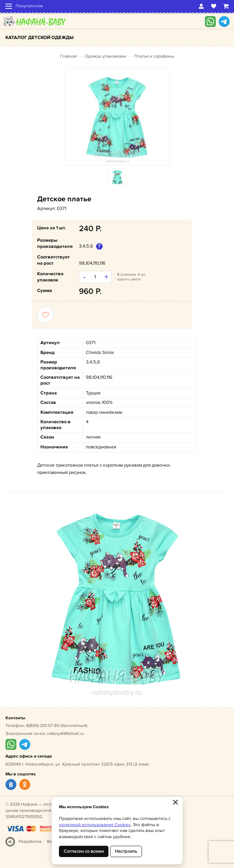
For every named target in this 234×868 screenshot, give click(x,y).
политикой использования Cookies (95, 825)
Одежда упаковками (106, 56)
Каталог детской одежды (39, 38)
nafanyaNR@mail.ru (66, 734)
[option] (117, 117)
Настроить (126, 851)
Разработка (30, 842)
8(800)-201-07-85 (43, 726)
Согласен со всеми (84, 851)
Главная (68, 56)
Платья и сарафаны (154, 56)
